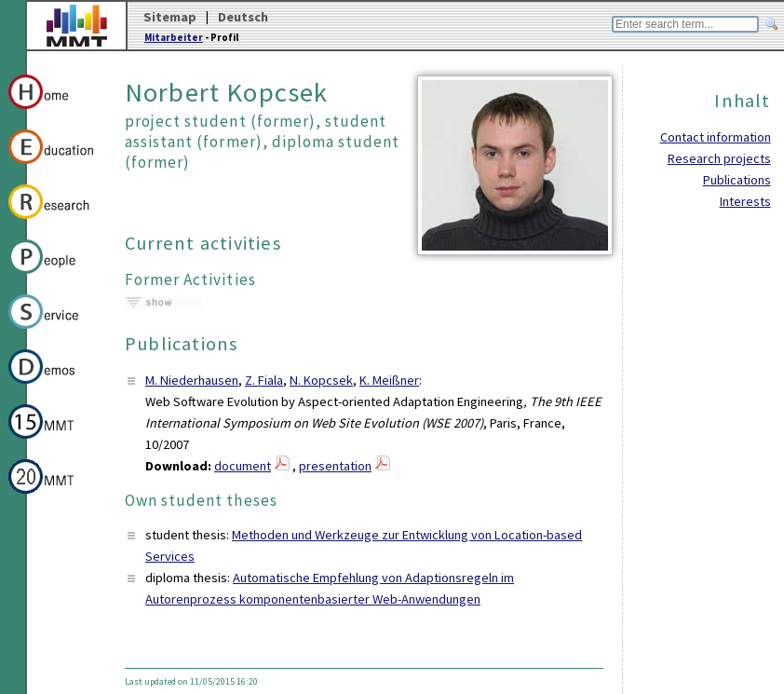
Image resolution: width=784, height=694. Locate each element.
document (243, 466)
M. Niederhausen (192, 380)
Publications (737, 180)
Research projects (719, 158)
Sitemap (170, 17)
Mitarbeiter (174, 37)
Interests (745, 201)
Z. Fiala (264, 380)
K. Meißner (389, 380)
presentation (335, 466)
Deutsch (243, 17)
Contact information (716, 137)
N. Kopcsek (321, 380)
